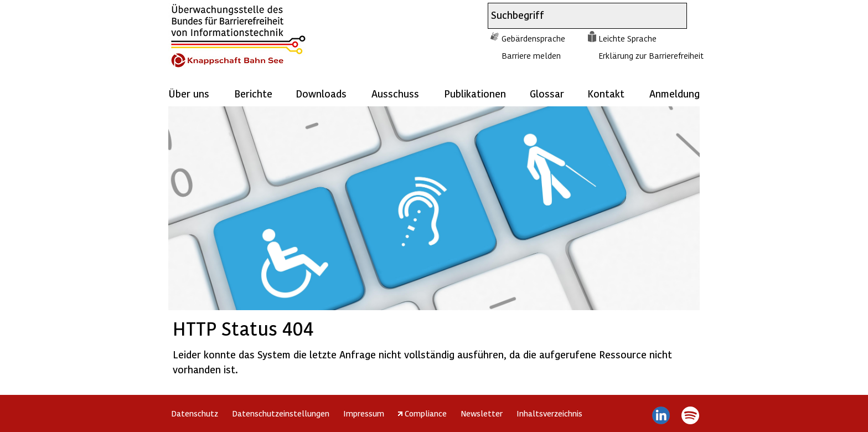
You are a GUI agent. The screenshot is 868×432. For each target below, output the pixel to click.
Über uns (189, 93)
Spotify (690, 415)
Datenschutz (195, 413)
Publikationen (475, 93)
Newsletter (482, 413)
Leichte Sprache (627, 38)
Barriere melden (531, 55)
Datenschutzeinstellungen (281, 413)
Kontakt (606, 93)
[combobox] (577, 16)
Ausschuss (395, 93)
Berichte (253, 93)
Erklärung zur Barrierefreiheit (651, 55)
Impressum (364, 413)
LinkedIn (661, 415)
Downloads (321, 93)
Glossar (547, 93)
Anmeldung (675, 93)
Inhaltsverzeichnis (549, 413)
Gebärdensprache (533, 38)
